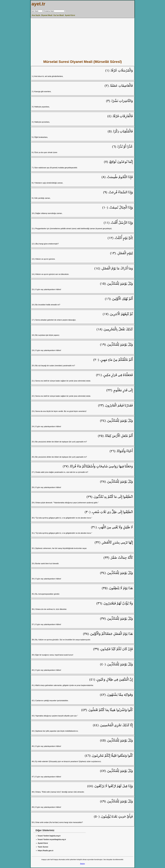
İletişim (83, 864)
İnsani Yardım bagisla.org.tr (49, 836)
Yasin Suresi (43, 847)
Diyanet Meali (47, 15)
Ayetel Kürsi (70, 15)
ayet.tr (38, 4)
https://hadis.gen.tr (46, 851)
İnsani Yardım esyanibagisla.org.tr (52, 839)
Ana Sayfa (36, 15)
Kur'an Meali (59, 15)
